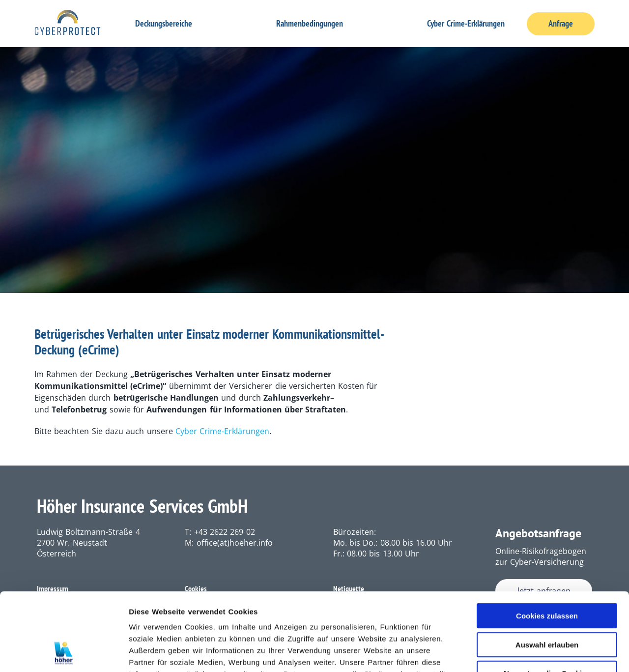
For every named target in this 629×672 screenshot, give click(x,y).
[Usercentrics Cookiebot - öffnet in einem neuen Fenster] (64, 653)
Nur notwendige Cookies (547, 600)
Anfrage (561, 24)
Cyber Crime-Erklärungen (466, 23)
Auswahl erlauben (547, 571)
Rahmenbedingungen (310, 23)
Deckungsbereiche (164, 23)
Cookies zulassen (547, 542)
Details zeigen (523, 653)
